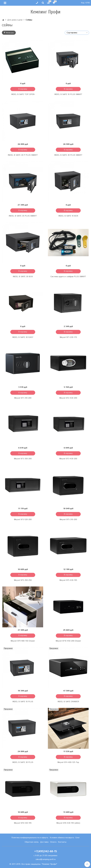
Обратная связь (32, 842)
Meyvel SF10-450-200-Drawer (68, 641)
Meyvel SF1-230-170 (68, 337)
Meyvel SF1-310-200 (23, 398)
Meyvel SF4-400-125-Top (68, 762)
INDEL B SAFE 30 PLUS (23, 762)
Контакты (62, 842)
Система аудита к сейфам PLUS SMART (68, 277)
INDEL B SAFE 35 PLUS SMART (23, 216)
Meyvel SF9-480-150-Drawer (23, 641)
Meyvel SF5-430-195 (68, 580)
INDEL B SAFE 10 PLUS (23, 702)
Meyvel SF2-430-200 (68, 398)
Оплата (53, 842)
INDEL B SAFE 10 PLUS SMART (68, 94)
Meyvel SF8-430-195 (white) (68, 823)
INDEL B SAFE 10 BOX (68, 216)
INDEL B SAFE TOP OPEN (23, 94)
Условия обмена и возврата (62, 838)
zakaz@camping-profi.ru (46, 859)
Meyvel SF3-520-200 (23, 520)
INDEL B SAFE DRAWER (68, 702)
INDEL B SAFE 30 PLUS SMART (68, 155)
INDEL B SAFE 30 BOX (23, 277)
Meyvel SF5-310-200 (68, 520)
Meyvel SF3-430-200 (68, 459)
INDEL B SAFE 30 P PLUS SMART (23, 155)
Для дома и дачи (15, 20)
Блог (78, 838)
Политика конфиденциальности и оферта (30, 838)
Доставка (44, 842)
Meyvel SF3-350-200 (23, 459)
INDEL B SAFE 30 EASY (23, 337)
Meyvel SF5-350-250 (23, 580)
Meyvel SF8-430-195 (23, 823)
